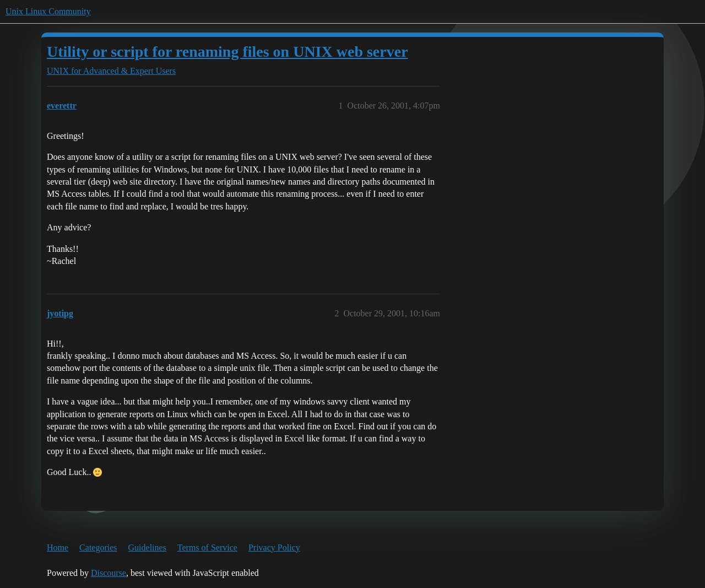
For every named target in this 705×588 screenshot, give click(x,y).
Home (58, 547)
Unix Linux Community (48, 11)
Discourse (109, 573)
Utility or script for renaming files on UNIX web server (227, 52)
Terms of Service (207, 547)
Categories (98, 547)
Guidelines (147, 547)
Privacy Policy (274, 547)
